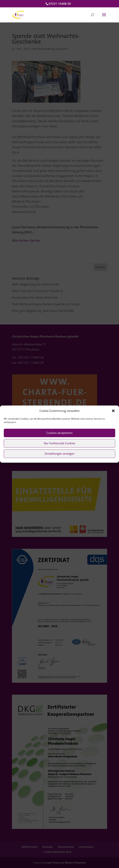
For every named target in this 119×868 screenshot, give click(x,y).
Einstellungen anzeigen (60, 454)
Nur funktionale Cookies (60, 443)
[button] (113, 411)
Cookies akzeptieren (60, 433)
